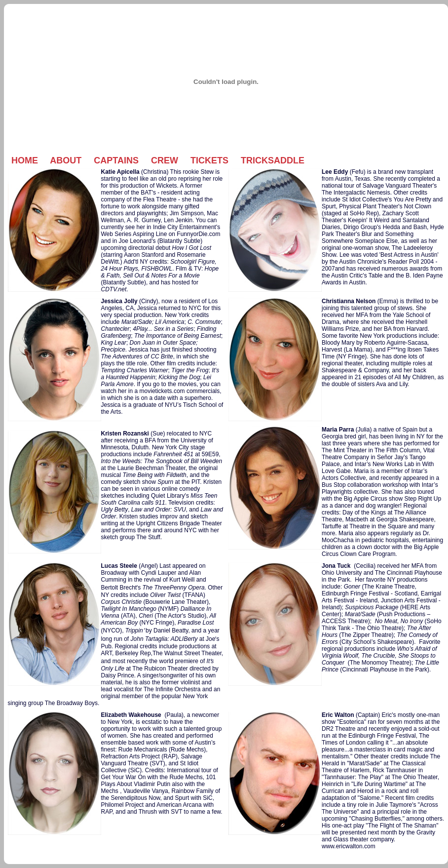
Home (25, 160)
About (66, 160)
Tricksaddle (273, 160)
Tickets (209, 160)
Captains (116, 160)
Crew (165, 160)
